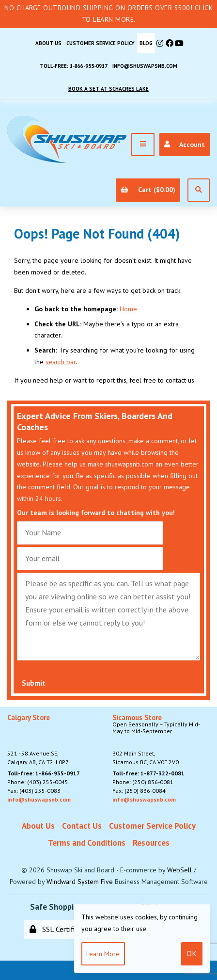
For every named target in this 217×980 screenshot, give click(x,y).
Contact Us (82, 826)
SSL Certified (56, 929)
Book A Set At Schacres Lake (108, 89)
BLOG (146, 43)
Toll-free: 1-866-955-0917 (74, 66)
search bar (61, 362)
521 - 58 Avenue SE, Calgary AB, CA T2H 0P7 (38, 740)
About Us (48, 43)
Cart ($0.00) (148, 190)
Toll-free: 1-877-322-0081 (148, 773)
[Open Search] (199, 190)
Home (128, 309)
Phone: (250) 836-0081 (143, 782)
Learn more (103, 954)
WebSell (179, 870)
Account (184, 145)
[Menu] (143, 145)
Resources (151, 843)
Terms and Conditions (87, 843)
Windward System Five (80, 882)
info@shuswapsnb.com (145, 66)
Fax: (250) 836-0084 (139, 791)
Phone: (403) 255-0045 (38, 782)
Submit (34, 683)
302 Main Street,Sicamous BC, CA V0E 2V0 (161, 740)
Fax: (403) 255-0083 (34, 791)
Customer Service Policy (101, 43)
